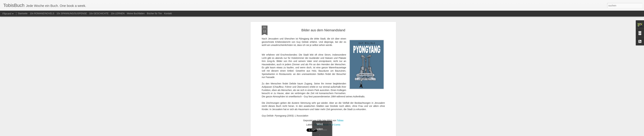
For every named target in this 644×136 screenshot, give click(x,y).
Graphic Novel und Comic (327, 63)
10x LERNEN (118, 13)
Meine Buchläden (136, 13)
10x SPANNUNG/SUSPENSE (72, 13)
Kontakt (168, 13)
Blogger (334, 134)
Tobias (340, 58)
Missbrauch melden (346, 134)
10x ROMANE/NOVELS (42, 13)
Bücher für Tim (154, 13)
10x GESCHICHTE (99, 13)
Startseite (23, 13)
